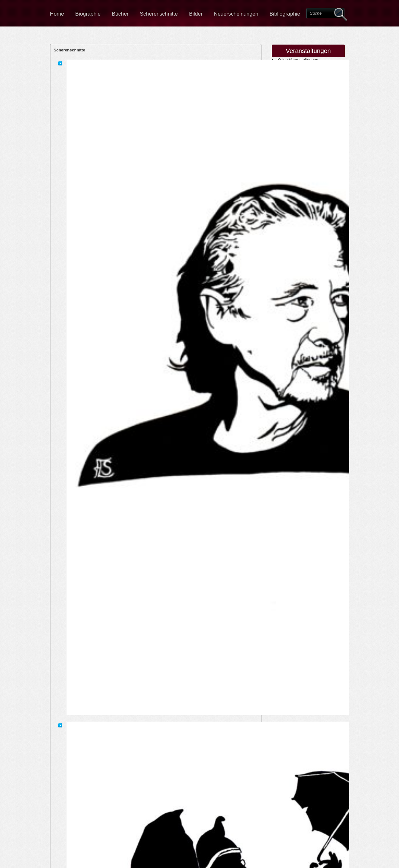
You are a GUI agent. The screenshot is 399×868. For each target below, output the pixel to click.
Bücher (120, 14)
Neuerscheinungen (236, 14)
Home (57, 14)
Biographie (88, 14)
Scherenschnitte (159, 14)
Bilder (196, 14)
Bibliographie (285, 14)
